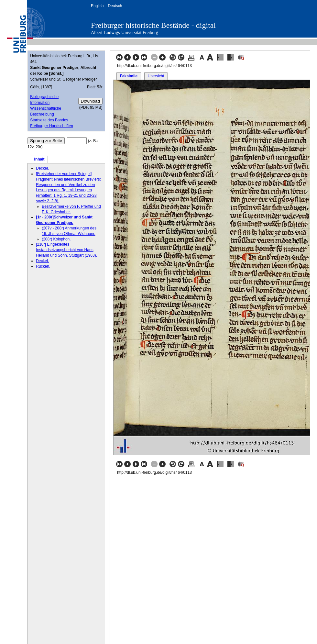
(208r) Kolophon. (56, 239)
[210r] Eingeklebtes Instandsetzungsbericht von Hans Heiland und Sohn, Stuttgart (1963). (66, 250)
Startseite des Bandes (49, 120)
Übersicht (156, 76)
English (97, 6)
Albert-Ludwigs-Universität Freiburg (125, 33)
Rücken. (43, 266)
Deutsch (115, 6)
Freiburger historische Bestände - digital (153, 25)
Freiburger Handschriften (52, 126)
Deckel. (42, 168)
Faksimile (129, 76)
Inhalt (39, 159)
